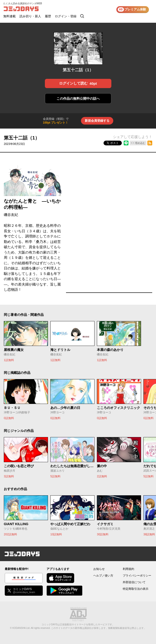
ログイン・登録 (66, 16)
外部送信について (134, 582)
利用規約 (128, 569)
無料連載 (9, 16)
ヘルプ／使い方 (103, 576)
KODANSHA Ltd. (21, 628)
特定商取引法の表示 (136, 589)
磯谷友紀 (11, 215)
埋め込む (140, 143)
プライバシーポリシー (137, 576)
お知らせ (99, 569)
